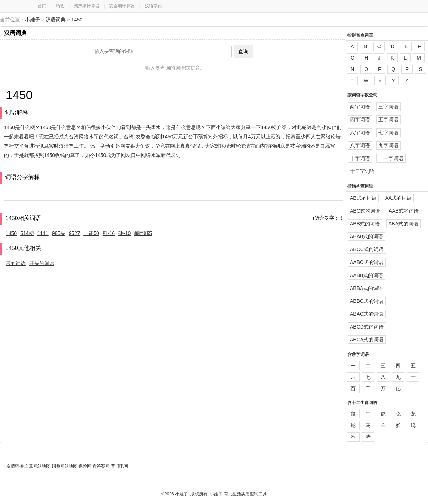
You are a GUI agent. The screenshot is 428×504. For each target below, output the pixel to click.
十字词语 (360, 158)
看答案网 (101, 466)
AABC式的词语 (367, 262)
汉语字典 (153, 6)
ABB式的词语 (365, 224)
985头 (59, 233)
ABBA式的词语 (366, 288)
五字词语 (388, 119)
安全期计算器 (122, 6)
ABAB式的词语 (366, 236)
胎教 (60, 6)
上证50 (91, 233)
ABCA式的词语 (367, 340)
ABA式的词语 (403, 224)
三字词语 (388, 107)
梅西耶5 (143, 233)
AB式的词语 (363, 198)
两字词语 (360, 107)
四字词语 (360, 119)
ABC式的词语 (365, 211)
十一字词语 (391, 158)
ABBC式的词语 (367, 301)
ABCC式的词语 (367, 249)
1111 (43, 233)
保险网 (85, 466)
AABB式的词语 (366, 275)
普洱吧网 (119, 466)
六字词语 (360, 133)
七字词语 (388, 133)
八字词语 (360, 146)
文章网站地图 (38, 466)
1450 (77, 20)
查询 (243, 51)
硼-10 (124, 233)
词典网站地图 (65, 466)
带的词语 (16, 263)
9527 (74, 233)
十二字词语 (362, 171)
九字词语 (388, 146)
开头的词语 (42, 263)
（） (12, 194)
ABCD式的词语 (367, 327)
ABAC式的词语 (367, 314)
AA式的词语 (399, 198)
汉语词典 (56, 20)
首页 (42, 6)
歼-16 (109, 233)
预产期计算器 (87, 6)
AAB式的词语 (404, 211)
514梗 (27, 233)
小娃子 (32, 20)
